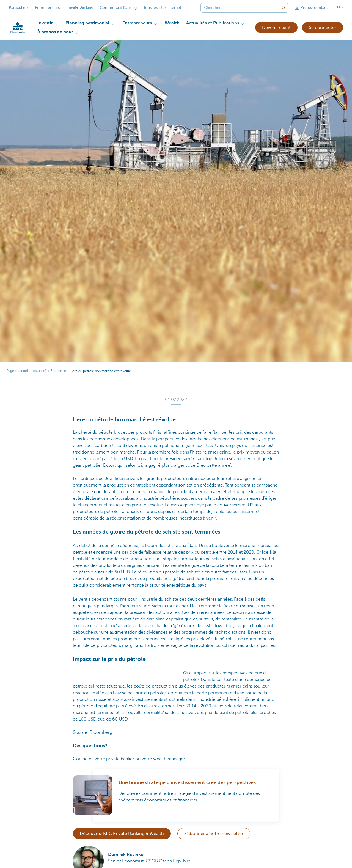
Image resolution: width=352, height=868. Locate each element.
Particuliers (19, 8)
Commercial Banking (118, 8)
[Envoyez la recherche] (284, 8)
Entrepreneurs (47, 8)
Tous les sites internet (162, 8)
